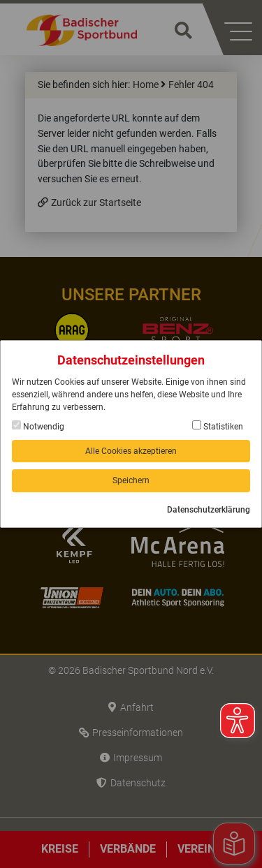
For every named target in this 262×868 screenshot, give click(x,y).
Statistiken (218, 426)
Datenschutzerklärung (209, 510)
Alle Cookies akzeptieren (131, 451)
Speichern (131, 480)
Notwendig (38, 426)
